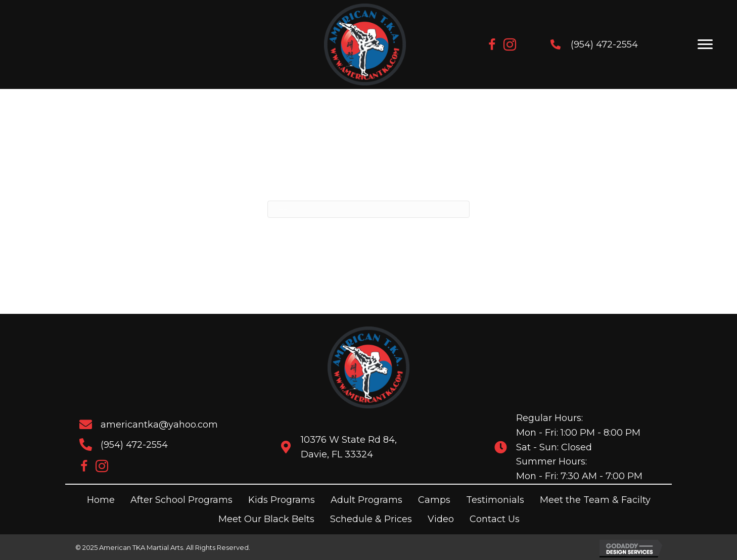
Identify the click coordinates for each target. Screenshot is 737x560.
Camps (434, 500)
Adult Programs (366, 500)
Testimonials (495, 500)
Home (101, 500)
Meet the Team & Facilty (595, 500)
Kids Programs (282, 500)
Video (441, 519)
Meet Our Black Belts (266, 519)
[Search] (369, 209)
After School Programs (181, 500)
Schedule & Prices (371, 519)
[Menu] (705, 44)
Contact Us (495, 519)
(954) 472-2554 (595, 44)
